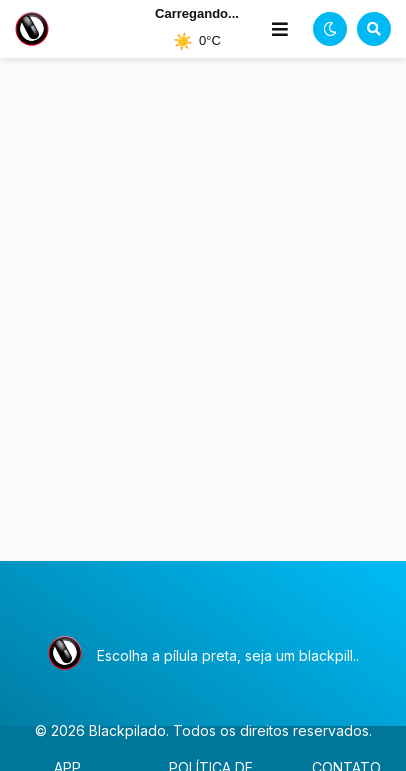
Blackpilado (127, 730)
